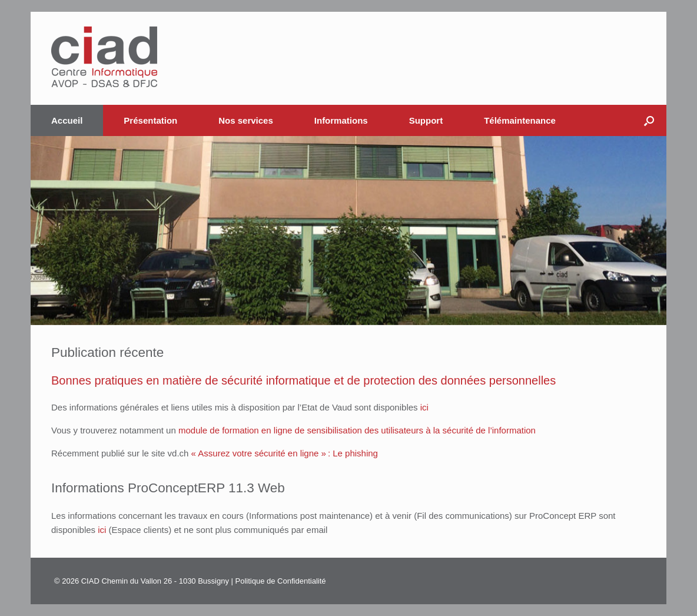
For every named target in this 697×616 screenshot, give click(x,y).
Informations (341, 120)
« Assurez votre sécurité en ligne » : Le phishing (285, 453)
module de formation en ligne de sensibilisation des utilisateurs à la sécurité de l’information (357, 430)
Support (426, 120)
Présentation (150, 120)
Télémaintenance (520, 120)
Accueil (67, 120)
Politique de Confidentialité (281, 581)
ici (424, 407)
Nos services (246, 120)
